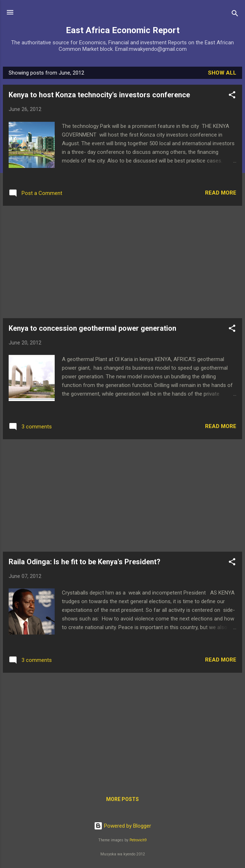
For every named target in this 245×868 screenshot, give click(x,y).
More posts (122, 799)
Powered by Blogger (122, 826)
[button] (232, 96)
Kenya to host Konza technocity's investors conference (99, 95)
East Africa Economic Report (123, 30)
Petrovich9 (138, 840)
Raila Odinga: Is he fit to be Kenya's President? (85, 562)
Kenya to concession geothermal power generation (92, 328)
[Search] (235, 15)
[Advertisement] (122, 262)
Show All (222, 73)
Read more (221, 193)
